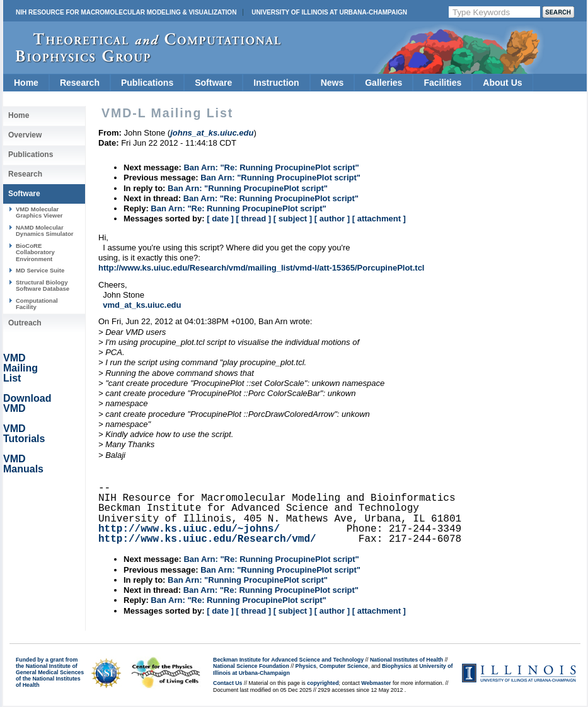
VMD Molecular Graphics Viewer (39, 212)
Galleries (383, 83)
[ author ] (332, 219)
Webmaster (376, 683)
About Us (502, 83)
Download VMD (27, 403)
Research (80, 83)
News (332, 83)
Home (26, 83)
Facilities (442, 83)
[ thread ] (253, 219)
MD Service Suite (40, 270)
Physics (306, 666)
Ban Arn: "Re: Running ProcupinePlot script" (271, 167)
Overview (25, 135)
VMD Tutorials (24, 434)
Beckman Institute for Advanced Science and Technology (288, 660)
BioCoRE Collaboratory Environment (35, 252)
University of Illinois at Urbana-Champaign (329, 12)
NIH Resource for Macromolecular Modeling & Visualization (126, 12)
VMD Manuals (23, 464)
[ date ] (220, 219)
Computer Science (344, 666)
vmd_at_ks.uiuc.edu (142, 305)
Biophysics (397, 666)
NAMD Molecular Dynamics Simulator (45, 231)
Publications (147, 83)
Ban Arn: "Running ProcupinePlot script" (280, 178)
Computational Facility (37, 304)
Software (213, 83)
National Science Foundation (251, 666)
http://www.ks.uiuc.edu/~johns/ (189, 529)
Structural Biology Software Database (43, 285)
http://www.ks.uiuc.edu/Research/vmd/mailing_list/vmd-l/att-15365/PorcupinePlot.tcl (261, 268)
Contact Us (228, 683)
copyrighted (323, 683)
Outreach (25, 323)
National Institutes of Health (406, 660)
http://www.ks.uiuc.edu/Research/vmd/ (207, 539)
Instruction (276, 83)
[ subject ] (293, 219)
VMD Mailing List (20, 368)
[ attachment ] (379, 219)
